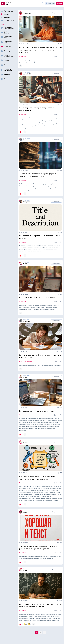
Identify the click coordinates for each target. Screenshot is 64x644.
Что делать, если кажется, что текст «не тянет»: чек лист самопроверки (37, 478)
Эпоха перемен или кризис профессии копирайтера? (37, 109)
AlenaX (26, 140)
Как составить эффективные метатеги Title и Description (40, 237)
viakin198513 (27, 14)
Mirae (25, 264)
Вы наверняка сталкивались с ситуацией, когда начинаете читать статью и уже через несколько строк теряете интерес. (40, 557)
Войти (59, 3)
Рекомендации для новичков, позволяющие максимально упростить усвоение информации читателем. (38, 61)
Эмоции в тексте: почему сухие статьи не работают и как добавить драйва (38, 548)
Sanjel (25, 513)
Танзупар (26, 202)
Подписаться (56, 13)
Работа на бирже (25, 362)
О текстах (23, 56)
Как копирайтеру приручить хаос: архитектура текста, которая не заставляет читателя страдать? (40, 50)
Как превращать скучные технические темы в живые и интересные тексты (40, 606)
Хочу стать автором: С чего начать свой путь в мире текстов (40, 356)
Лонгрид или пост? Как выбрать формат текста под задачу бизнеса (37, 175)
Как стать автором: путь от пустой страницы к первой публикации (40, 365)
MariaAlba (27, 321)
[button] (60, 56)
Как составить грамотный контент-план (37, 411)
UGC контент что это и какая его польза (37, 298)
